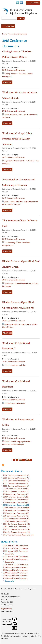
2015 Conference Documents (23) (16, 505)
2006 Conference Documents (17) (16, 527)
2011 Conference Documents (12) (16, 516)
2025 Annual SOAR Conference (16, 546)
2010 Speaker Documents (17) (16, 521)
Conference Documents (18, 34)
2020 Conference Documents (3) (16, 491)
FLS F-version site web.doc (15, 365)
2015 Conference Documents (14, 70)
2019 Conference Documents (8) (16, 494)
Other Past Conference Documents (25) (19, 535)
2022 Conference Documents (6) (16, 486)
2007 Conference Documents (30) (17, 529)
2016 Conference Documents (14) (16, 502)
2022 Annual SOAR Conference (16, 557)
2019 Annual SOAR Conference (15, 567)
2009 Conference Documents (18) (16, 524)
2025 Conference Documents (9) (16, 478)
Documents (9, 554)
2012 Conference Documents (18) (16, 513)
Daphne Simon (7, 609)
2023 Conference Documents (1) (16, 483)
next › (22, 460)
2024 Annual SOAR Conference (16, 548)
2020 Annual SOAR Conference (16, 565)
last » (29, 460)
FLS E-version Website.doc (15, 403)
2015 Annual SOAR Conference (15, 578)
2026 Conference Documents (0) (16, 475)
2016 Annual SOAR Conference (15, 576)
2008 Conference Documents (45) (17, 532)
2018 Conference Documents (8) (16, 497)
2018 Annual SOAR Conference (15, 570)
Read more (8, 83)
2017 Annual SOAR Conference (15, 573)
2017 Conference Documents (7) (16, 500)
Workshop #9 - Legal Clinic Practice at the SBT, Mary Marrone (17, 139)
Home (5, 34)
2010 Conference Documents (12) (16, 519)
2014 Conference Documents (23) (16, 508)
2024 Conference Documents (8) (16, 481)
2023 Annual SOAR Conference (15, 551)
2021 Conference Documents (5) (16, 489)
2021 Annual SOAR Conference (15, 559)
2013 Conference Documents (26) (16, 510)
